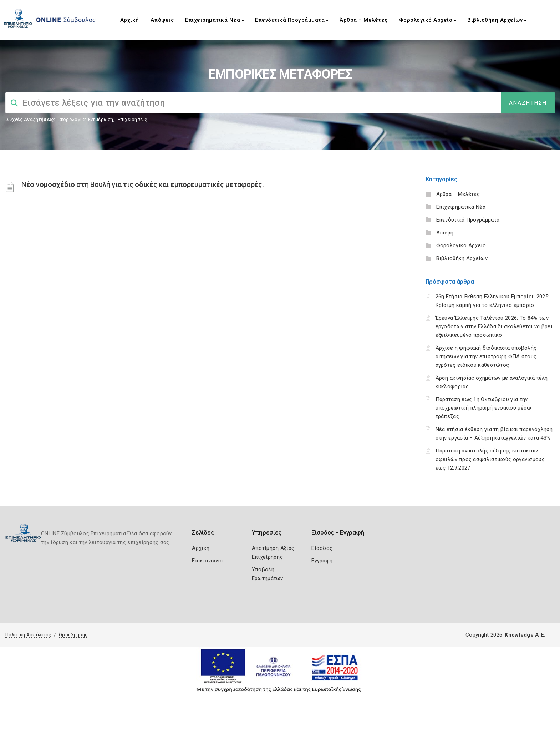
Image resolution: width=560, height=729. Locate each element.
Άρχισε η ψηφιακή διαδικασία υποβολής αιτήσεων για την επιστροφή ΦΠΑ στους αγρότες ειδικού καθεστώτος (486, 356)
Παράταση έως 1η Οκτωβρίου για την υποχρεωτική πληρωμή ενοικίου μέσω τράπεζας (483, 408)
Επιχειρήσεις (132, 119)
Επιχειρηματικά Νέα (214, 20)
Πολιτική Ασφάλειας (28, 635)
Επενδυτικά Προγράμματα (292, 20)
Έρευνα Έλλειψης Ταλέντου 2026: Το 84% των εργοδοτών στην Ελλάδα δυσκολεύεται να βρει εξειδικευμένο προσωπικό (494, 326)
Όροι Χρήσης (73, 635)
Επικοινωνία (207, 561)
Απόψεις (162, 20)
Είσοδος (322, 548)
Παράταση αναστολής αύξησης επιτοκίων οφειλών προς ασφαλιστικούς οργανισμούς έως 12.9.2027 (490, 459)
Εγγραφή (322, 561)
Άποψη (445, 233)
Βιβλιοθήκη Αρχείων (497, 20)
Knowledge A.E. (525, 635)
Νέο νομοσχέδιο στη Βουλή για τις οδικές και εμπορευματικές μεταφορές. (142, 184)
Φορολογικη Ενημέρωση (86, 119)
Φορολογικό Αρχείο (428, 20)
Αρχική (130, 20)
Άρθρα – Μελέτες (364, 20)
